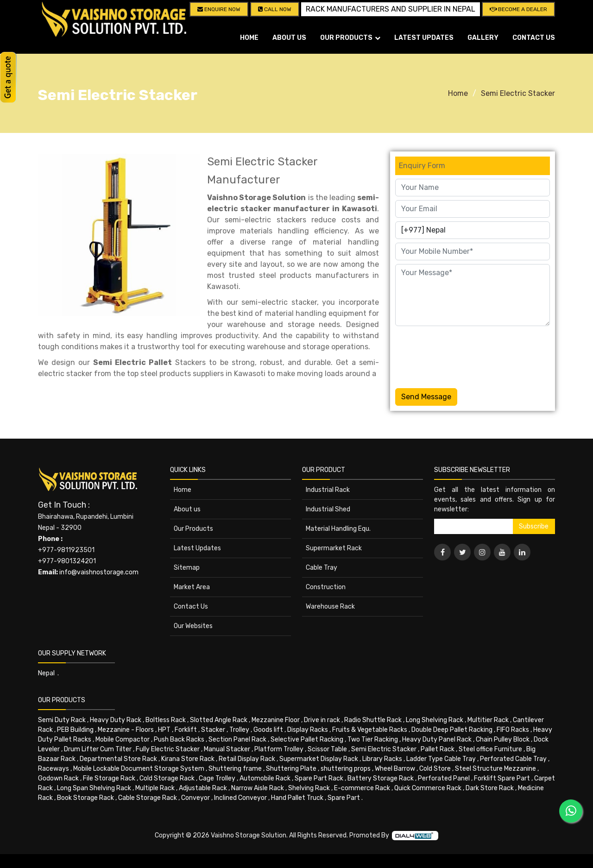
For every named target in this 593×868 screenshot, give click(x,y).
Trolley (239, 730)
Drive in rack (322, 720)
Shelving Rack (309, 788)
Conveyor (196, 798)
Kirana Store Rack (188, 759)
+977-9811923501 (66, 550)
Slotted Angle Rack (219, 720)
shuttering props (346, 769)
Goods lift (268, 730)
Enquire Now (219, 9)
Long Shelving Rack (435, 720)
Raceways (54, 769)
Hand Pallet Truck (297, 798)
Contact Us (534, 38)
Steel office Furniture (490, 749)
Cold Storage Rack (167, 778)
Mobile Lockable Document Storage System (139, 769)
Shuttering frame (235, 769)
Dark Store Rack (490, 788)
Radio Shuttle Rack (373, 720)
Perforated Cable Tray (513, 759)
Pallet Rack (438, 749)
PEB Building (75, 730)
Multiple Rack (155, 788)
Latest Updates (424, 38)
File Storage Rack (109, 778)
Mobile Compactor (123, 739)
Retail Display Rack (247, 759)
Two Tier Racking (373, 739)
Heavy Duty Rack (116, 720)
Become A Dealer (518, 9)
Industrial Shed (328, 509)
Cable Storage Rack (148, 798)
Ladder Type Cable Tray (441, 759)
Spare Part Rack (319, 778)
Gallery (483, 38)
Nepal (46, 673)
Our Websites (193, 626)
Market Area (192, 587)
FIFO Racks (513, 730)
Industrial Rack (328, 490)
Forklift (186, 730)
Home (249, 38)
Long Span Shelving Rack (94, 788)
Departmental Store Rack (118, 759)
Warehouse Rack (330, 607)
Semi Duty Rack (62, 720)
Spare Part (344, 798)
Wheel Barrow (395, 769)
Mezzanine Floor (276, 720)
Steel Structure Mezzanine (495, 769)
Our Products (193, 529)
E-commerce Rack (362, 788)
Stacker (213, 730)
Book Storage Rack (85, 798)
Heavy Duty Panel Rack (437, 739)
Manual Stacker (227, 749)
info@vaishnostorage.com (99, 572)
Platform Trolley (279, 749)
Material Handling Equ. (338, 529)
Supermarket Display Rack (319, 759)
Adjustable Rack (203, 788)
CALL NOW (275, 9)
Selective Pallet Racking (307, 739)
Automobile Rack (265, 778)
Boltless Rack (166, 720)
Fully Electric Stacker (168, 749)
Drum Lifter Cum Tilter (98, 749)
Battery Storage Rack (381, 778)
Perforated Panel (444, 778)
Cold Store (435, 769)
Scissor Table (327, 749)
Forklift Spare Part (502, 778)
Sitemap (187, 568)
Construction (326, 587)
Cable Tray (322, 568)
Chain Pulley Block (503, 739)
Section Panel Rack (237, 739)
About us (289, 38)
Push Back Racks (179, 739)
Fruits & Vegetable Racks (370, 730)
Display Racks (308, 730)
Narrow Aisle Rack (258, 788)
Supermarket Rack (334, 548)
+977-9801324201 (67, 561)
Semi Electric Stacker (518, 93)
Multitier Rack (488, 720)
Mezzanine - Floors (126, 730)
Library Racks (382, 759)
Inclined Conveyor (240, 798)
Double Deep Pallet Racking (452, 730)
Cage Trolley (217, 778)
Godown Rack (58, 778)
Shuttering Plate (291, 769)
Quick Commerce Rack (428, 788)
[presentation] (466, 355)
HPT (164, 730)
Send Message (426, 397)
